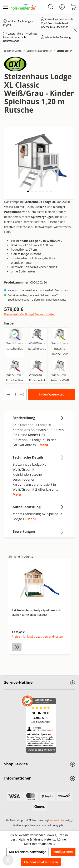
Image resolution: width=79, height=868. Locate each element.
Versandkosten (57, 820)
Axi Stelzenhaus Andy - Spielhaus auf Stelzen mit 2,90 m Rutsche (36, 613)
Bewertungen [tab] (38, 531)
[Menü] (6, 7)
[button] (28, 192)
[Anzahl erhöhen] (22, 394)
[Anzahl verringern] (9, 394)
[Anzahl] (16, 394)
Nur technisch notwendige (28, 852)
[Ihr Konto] (62, 7)
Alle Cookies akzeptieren (41, 862)
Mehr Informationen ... (39, 844)
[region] (39, 613)
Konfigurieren (63, 852)
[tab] (38, 431)
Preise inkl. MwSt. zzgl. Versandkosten (30, 314)
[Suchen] (51, 7)
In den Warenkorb (51, 394)
